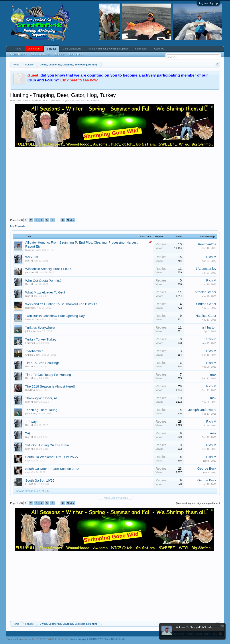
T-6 (28, 433)
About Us (159, 49)
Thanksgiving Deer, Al (41, 398)
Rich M (29, 261)
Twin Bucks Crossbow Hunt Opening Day (55, 316)
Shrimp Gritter (206, 304)
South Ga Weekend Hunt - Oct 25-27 (52, 457)
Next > (71, 220)
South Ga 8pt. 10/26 (40, 481)
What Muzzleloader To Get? (45, 292)
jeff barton (31, 331)
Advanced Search (40, 54)
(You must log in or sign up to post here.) (198, 503)
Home (18, 49)
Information (141, 49)
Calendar (60, 54)
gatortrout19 (32, 272)
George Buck (207, 469)
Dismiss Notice (223, 626)
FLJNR (29, 484)
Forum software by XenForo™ (38, 639)
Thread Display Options (115, 498)
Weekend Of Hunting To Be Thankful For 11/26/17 (61, 304)
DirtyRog (30, 390)
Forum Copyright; (98, 639)
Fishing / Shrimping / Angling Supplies (108, 49)
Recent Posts (76, 54)
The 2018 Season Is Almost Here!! (50, 386)
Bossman (30, 308)
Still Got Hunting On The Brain (47, 445)
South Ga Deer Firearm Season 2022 (52, 469)
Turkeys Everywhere (40, 328)
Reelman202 (207, 244)
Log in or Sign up (208, 3)
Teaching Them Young (41, 410)
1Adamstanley (206, 269)
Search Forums (18, 54)
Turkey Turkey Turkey (41, 339)
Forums (51, 49)
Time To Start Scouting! (42, 363)
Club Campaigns (72, 49)
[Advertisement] (115, 181)
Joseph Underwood (202, 410)
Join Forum (34, 49)
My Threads (18, 226)
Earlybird (30, 343)
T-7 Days (32, 422)
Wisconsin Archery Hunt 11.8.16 (48, 269)
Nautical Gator (33, 250)
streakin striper (206, 292)
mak (213, 374)
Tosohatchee (34, 351)
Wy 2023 (32, 257)
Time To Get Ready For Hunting (48, 375)
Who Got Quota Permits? (43, 281)
